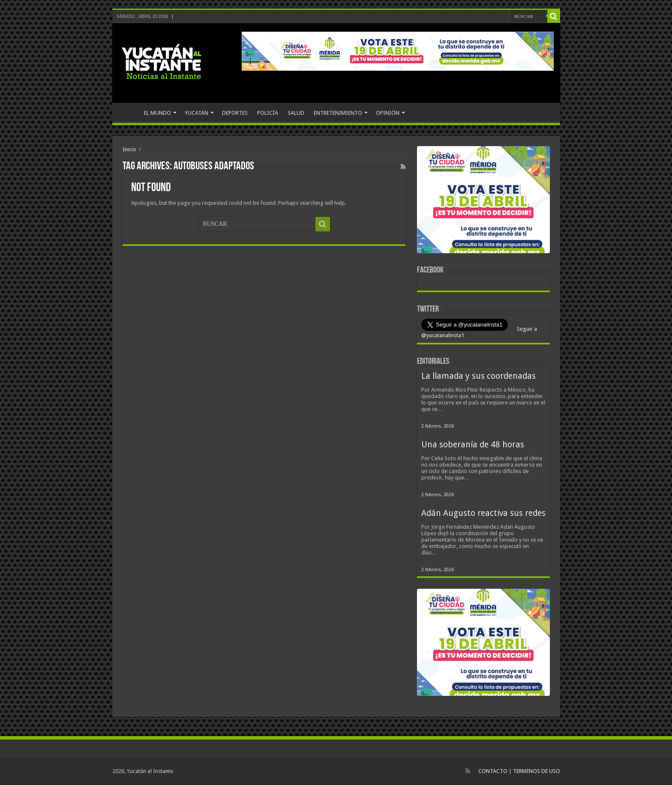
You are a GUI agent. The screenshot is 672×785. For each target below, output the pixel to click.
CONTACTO (493, 771)
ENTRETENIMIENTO (338, 113)
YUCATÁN (196, 113)
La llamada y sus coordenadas (478, 376)
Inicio (129, 149)
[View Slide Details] (483, 201)
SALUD (296, 113)
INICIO (128, 112)
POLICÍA (268, 113)
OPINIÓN (388, 113)
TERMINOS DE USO (537, 771)
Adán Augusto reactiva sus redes (483, 513)
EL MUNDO (157, 113)
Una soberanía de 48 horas (473, 445)
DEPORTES (235, 113)
